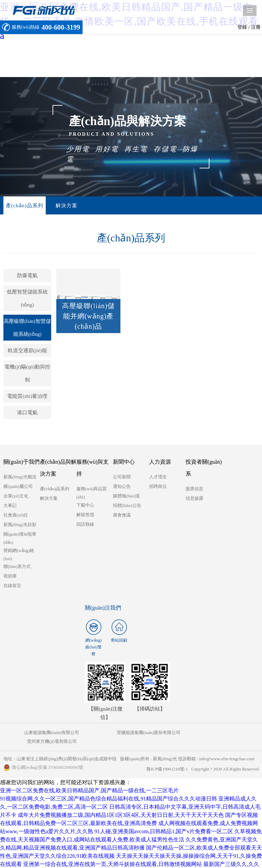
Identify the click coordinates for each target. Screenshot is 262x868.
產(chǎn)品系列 (23, 206)
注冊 (256, 27)
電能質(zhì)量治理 (27, 396)
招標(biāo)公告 (127, 506)
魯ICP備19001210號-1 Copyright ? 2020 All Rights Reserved (202, 760)
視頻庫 (10, 576)
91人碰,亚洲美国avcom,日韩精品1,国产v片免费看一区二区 (164, 823)
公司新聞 (122, 477)
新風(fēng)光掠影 (20, 525)
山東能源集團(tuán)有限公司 (46, 733)
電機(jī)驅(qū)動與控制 (27, 374)
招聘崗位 (158, 487)
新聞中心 (124, 462)
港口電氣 (27, 413)
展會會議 (122, 515)
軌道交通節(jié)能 (27, 351)
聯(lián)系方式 (17, 567)
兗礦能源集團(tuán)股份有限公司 (131, 733)
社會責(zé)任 (16, 515)
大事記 (10, 506)
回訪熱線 (85, 525)
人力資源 (160, 462)
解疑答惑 (85, 515)
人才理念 (158, 477)
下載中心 (85, 505)
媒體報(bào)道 (126, 496)
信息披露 (194, 499)
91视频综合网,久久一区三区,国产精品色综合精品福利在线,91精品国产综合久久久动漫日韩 (108, 790)
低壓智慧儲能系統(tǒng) (27, 299)
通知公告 (122, 487)
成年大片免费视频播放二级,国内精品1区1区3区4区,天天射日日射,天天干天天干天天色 (121, 806)
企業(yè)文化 (16, 496)
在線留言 (12, 586)
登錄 (242, 27)
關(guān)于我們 (21, 462)
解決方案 (62, 206)
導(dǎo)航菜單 (250, 11)
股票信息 (194, 489)
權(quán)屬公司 (18, 487)
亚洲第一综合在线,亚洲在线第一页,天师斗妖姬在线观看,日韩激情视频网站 (113, 856)
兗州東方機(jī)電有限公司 (216, 733)
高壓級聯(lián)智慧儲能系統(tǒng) (27, 328)
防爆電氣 (27, 276)
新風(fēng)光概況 (20, 477)
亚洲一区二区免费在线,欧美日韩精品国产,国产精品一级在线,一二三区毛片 (89, 782)
